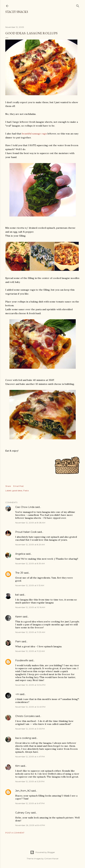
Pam (18, 641)
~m (17, 694)
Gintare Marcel (51, 859)
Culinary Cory (23, 813)
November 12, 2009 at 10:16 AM (30, 607)
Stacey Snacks (17, 12)
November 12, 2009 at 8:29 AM (30, 545)
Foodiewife (22, 660)
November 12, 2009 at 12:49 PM (30, 707)
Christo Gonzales (25, 716)
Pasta (26, 491)
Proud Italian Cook (26, 532)
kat (17, 595)
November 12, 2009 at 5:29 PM (30, 781)
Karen (19, 617)
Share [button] (8, 486)
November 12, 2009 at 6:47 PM (30, 803)
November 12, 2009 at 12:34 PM (30, 685)
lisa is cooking (23, 738)
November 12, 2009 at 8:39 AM (30, 563)
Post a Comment (15, 833)
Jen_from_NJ (23, 791)
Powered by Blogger (43, 852)
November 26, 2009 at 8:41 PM (30, 825)
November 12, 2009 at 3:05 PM (30, 729)
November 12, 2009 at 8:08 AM (30, 523)
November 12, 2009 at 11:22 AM (30, 651)
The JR (19, 573)
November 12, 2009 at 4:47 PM (30, 757)
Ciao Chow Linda (25, 507)
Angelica (20, 554)
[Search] (78, 5)
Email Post (18, 486)
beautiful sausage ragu (34, 134)
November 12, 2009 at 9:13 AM (30, 585)
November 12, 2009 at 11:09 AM (30, 632)
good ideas (17, 491)
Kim (18, 766)
